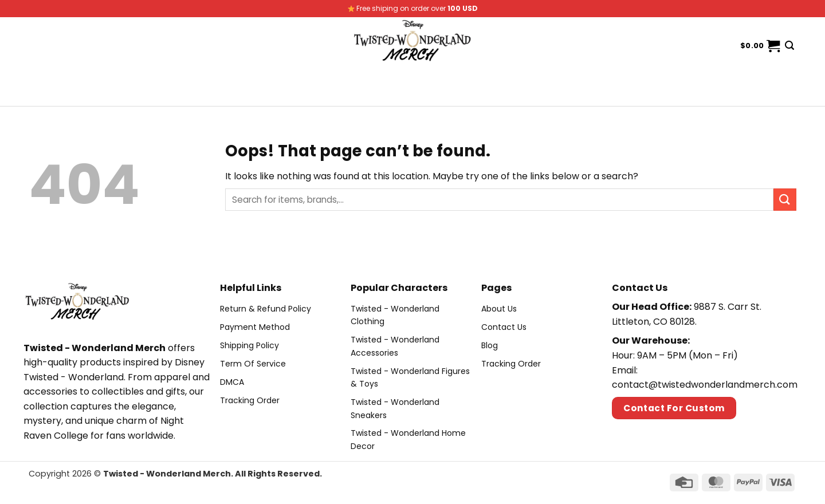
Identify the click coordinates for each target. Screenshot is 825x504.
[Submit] (785, 200)
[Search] (789, 46)
